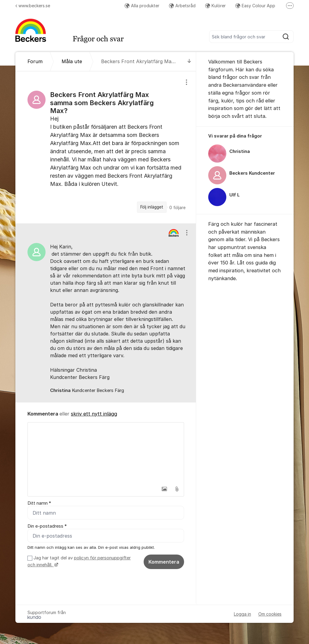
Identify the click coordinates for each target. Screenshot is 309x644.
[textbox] (106, 453)
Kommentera (164, 562)
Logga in (242, 614)
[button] (164, 489)
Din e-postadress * (47, 526)
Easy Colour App (255, 6)
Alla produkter (142, 6)
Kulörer (215, 6)
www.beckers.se (33, 6)
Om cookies (270, 614)
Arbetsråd (182, 6)
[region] (106, 147)
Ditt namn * (39, 503)
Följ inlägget (152, 207)
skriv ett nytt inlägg (94, 414)
